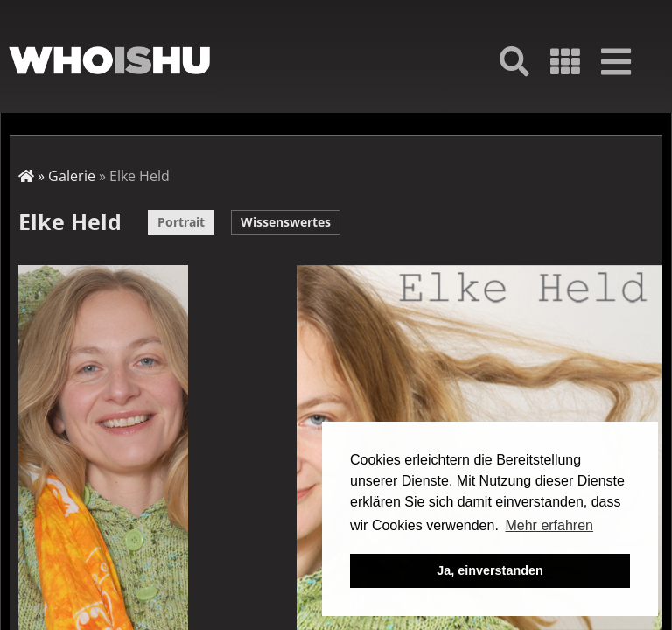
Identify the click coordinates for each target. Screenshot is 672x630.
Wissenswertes (286, 222)
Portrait (181, 222)
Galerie (72, 176)
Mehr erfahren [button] (549, 525)
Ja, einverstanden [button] (490, 570)
